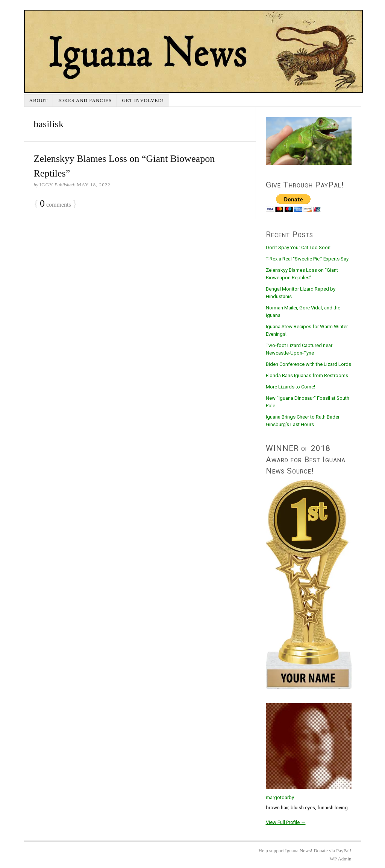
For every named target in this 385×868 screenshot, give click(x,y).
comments (55, 204)
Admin (341, 859)
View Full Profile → (286, 822)
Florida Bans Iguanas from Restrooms (307, 375)
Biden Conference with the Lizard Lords (308, 364)
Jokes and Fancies (85, 100)
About (39, 100)
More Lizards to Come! (290, 387)
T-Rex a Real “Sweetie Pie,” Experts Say (307, 259)
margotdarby (280, 797)
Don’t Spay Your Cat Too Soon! (299, 247)
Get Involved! (143, 100)
